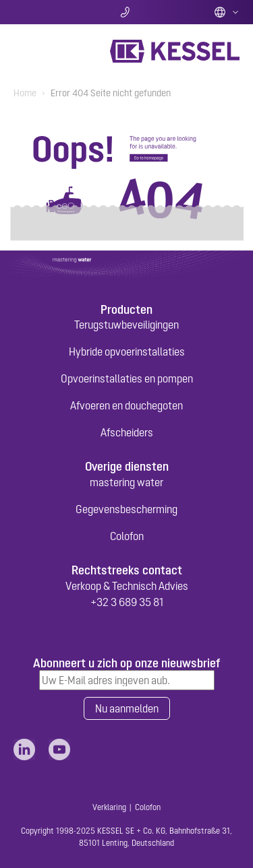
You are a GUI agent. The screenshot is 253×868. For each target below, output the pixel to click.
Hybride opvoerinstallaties (127, 352)
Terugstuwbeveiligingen (126, 325)
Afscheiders (127, 432)
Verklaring (109, 807)
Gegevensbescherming (126, 509)
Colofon (127, 536)
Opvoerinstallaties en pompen (127, 378)
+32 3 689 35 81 (127, 602)
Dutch (227, 12)
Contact (126, 12)
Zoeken (51, 12)
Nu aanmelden (127, 708)
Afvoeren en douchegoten (126, 405)
